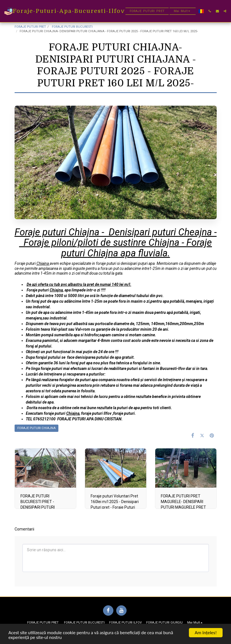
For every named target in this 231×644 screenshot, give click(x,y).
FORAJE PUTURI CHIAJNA (36, 428)
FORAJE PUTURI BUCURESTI (72, 27)
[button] (210, 11)
